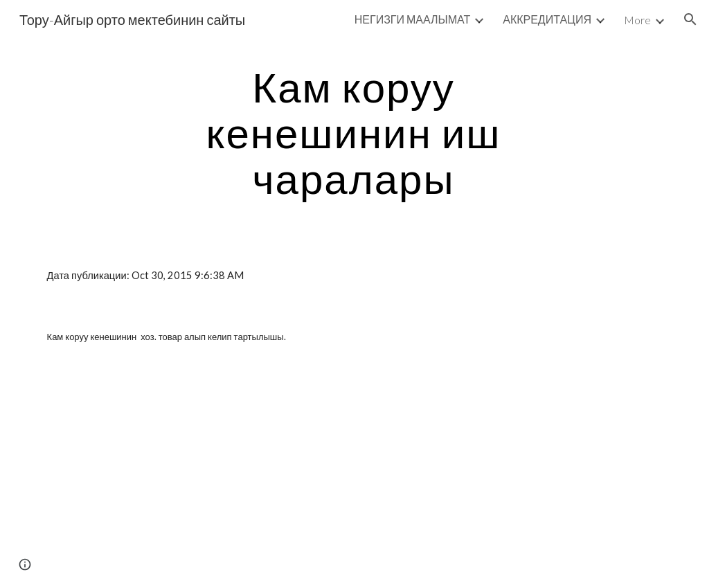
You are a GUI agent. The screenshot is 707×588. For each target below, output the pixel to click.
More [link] (637, 20)
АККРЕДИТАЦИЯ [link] (547, 19)
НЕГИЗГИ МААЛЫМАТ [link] (412, 19)
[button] (690, 19)
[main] (354, 132)
